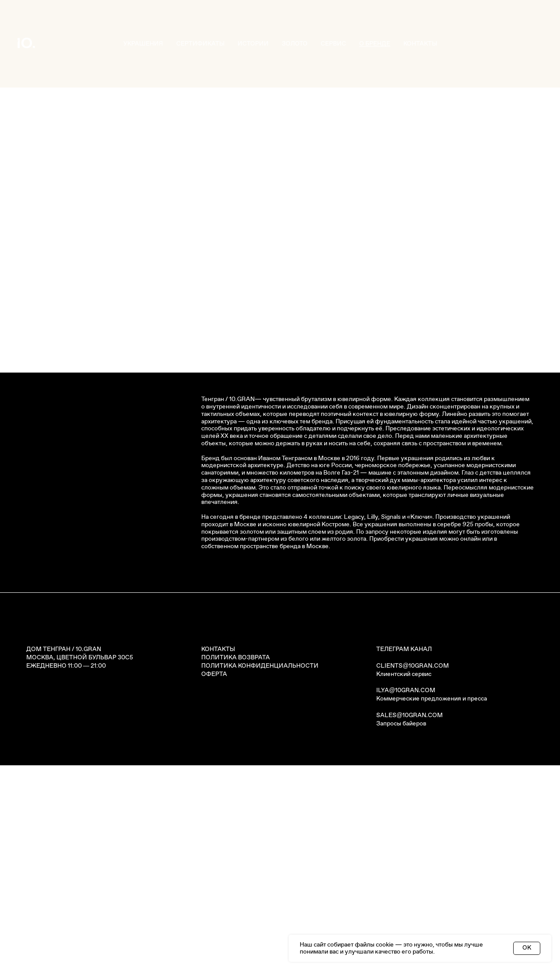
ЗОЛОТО (295, 44)
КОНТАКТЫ (420, 44)
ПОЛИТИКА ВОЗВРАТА (236, 867)
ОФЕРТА (214, 884)
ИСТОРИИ (253, 44)
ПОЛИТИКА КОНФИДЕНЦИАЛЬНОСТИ (260, 876)
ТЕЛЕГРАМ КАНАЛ (404, 859)
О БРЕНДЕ (375, 44)
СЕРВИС (333, 44)
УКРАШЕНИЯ (143, 44)
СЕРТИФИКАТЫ (200, 44)
